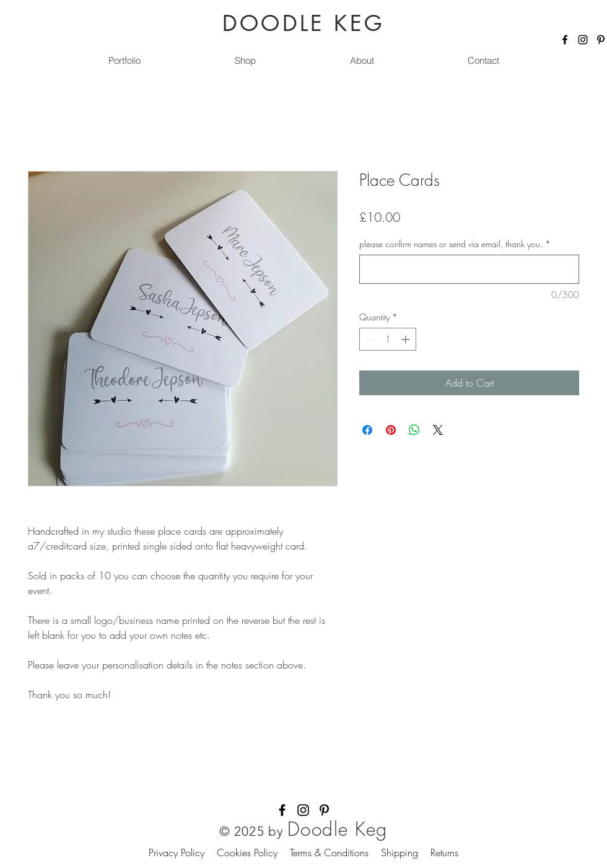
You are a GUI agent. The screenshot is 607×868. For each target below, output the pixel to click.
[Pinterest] (601, 40)
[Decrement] (369, 339)
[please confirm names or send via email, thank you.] (469, 269)
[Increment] (407, 339)
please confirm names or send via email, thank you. (455, 244)
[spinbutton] (388, 339)
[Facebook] (565, 40)
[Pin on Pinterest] (391, 430)
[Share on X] (438, 430)
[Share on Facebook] (367, 430)
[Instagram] (583, 40)
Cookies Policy (253, 853)
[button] (245, 61)
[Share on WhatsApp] (414, 430)
